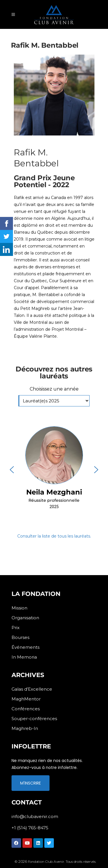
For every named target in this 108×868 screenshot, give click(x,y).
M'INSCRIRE (31, 783)
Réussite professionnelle (54, 500)
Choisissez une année (54, 389)
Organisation (25, 618)
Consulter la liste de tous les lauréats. (54, 536)
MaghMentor (26, 699)
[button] (54, 470)
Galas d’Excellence (32, 689)
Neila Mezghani (54, 492)
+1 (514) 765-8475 (30, 828)
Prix (16, 628)
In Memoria (24, 657)
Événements (25, 647)
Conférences (26, 709)
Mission (19, 608)
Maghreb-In (25, 728)
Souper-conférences (34, 719)
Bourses (20, 637)
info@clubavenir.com (35, 816)
